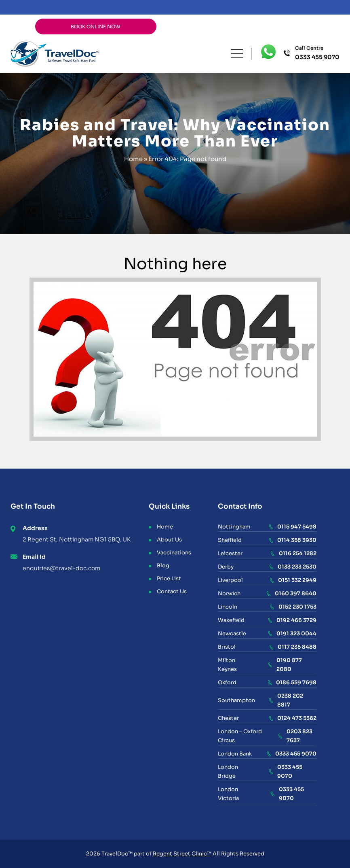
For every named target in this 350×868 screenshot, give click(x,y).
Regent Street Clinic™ (182, 854)
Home (133, 159)
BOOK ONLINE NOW (96, 27)
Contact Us (172, 591)
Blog (163, 566)
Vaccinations (174, 553)
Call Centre (317, 53)
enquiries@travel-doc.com (61, 568)
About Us (169, 540)
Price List (169, 578)
